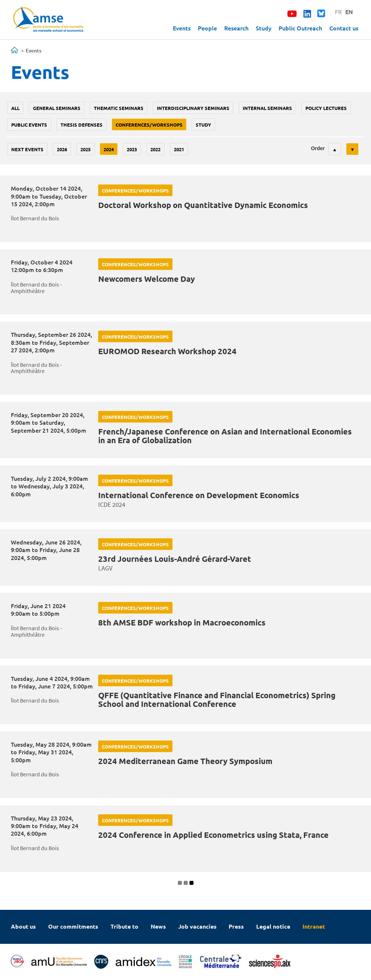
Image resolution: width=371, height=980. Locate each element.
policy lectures (326, 108)
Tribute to (124, 926)
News (158, 926)
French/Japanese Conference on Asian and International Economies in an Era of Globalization (225, 436)
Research (236, 28)
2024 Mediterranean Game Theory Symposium (185, 761)
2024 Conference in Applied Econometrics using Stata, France (213, 835)
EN (349, 12)
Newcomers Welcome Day (147, 279)
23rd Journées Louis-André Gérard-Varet (175, 559)
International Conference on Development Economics (199, 495)
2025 (86, 149)
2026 (62, 149)
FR (338, 12)
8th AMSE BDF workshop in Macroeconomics (182, 622)
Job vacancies (197, 926)
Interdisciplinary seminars (193, 108)
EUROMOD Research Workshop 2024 (167, 351)
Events (182, 28)
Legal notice (273, 926)
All (15, 108)
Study (264, 28)
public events (29, 125)
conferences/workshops (149, 125)
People (207, 28)
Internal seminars (267, 108)
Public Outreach (300, 28)
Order (318, 148)
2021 (179, 149)
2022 (155, 149)
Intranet (314, 926)
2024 (109, 149)
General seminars (57, 108)
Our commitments (73, 926)
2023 (132, 149)
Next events (27, 149)
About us (23, 926)
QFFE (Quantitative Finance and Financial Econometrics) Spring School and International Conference (217, 699)
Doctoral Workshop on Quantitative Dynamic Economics (203, 205)
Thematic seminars (119, 108)
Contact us (344, 28)
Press (236, 926)
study (203, 125)
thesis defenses (82, 125)
